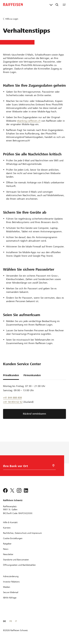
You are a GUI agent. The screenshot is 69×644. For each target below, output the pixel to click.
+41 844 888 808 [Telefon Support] (12, 398)
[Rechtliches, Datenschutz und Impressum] (22, 533)
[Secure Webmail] (11, 592)
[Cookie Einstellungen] (13, 538)
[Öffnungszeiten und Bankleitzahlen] (19, 565)
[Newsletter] (8, 554)
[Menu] (64, 5)
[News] (6, 549)
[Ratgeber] (7, 544)
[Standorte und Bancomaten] (16, 560)
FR (11, 621)
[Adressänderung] (11, 576)
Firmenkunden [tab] (32, 375)
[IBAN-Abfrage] (10, 598)
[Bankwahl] (26, 467)
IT (16, 621)
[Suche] (57, 5)
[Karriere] (7, 528)
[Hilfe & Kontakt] (10, 522)
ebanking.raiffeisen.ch (29, 121)
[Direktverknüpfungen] (51, 5)
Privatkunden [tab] (11, 375)
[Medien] (7, 587)
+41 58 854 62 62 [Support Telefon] (13, 402)
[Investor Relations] (11, 582)
